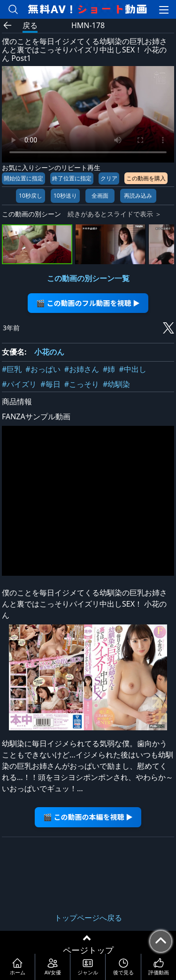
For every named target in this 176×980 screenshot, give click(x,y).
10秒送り (65, 196)
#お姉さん (82, 369)
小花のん (49, 352)
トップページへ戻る (88, 918)
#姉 (109, 369)
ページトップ (88, 950)
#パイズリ (19, 384)
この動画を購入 (146, 178)
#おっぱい (43, 369)
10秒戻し (31, 196)
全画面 (100, 196)
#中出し (132, 369)
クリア (109, 178)
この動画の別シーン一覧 (88, 278)
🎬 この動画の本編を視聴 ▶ (88, 817)
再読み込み (138, 196)
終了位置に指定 (72, 178)
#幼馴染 (116, 384)
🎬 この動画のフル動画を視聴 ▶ (88, 303)
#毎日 (50, 384)
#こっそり (82, 384)
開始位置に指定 (23, 178)
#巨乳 (12, 369)
